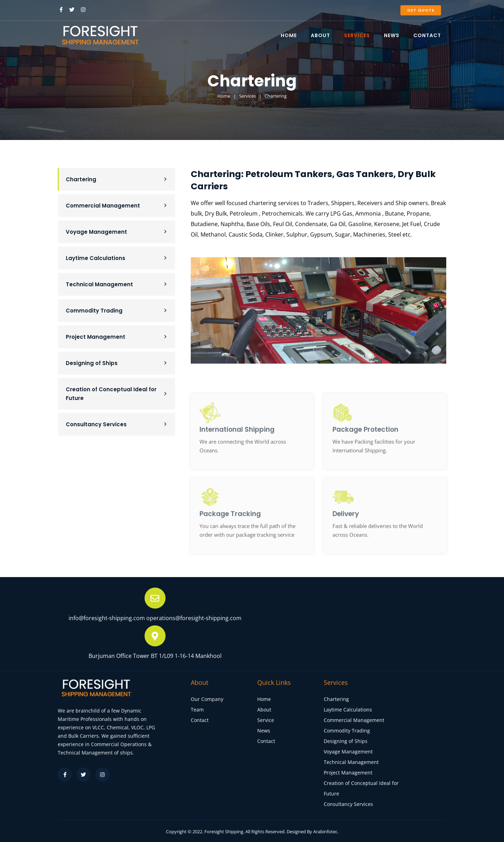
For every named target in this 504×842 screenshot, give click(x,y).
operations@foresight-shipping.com (194, 618)
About (264, 710)
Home (264, 699)
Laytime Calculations (117, 258)
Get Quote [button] (421, 10)
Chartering (117, 179)
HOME (289, 35)
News (264, 731)
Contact (200, 720)
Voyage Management (117, 232)
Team (197, 710)
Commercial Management (117, 206)
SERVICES (357, 35)
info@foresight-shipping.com (107, 618)
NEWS (392, 35)
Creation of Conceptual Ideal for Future (117, 394)
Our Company (207, 699)
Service (266, 720)
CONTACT (427, 35)
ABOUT (320, 35)
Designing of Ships (117, 363)
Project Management (117, 337)
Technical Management (117, 284)
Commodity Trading (117, 311)
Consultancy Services (117, 424)
